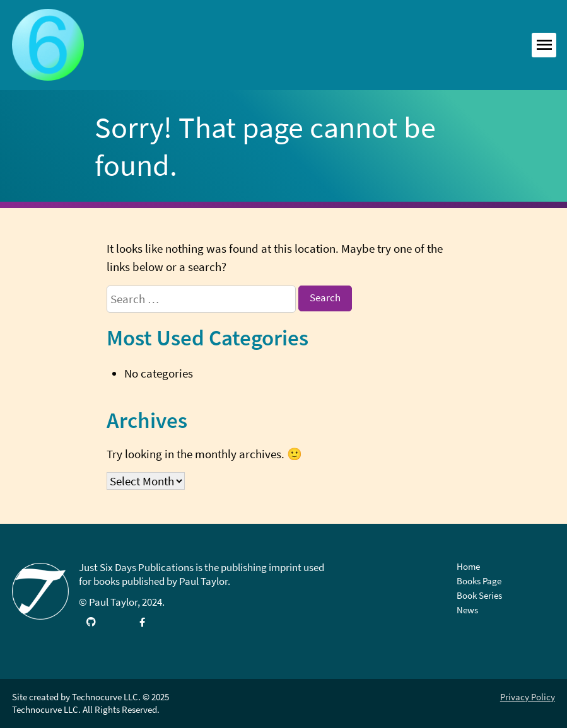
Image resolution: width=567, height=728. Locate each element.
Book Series (479, 595)
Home (468, 566)
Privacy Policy (528, 697)
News (467, 610)
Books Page (479, 581)
